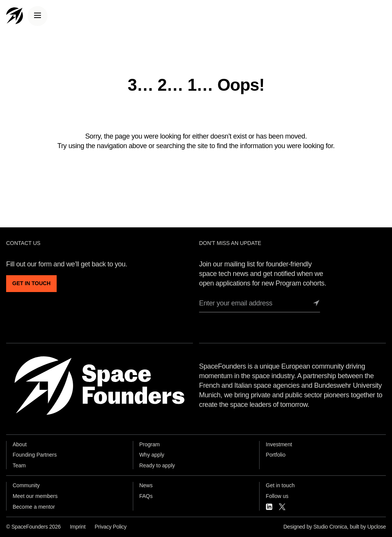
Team (19, 465)
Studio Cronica (330, 527)
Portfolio (275, 455)
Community (26, 485)
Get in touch (280, 485)
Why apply (152, 455)
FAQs (146, 496)
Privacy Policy (110, 527)
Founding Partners (35, 455)
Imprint (78, 527)
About (20, 444)
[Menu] (38, 16)
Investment (279, 444)
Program (150, 444)
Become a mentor (34, 507)
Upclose (376, 527)
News (146, 485)
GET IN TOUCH (31, 283)
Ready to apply (157, 465)
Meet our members (35, 496)
